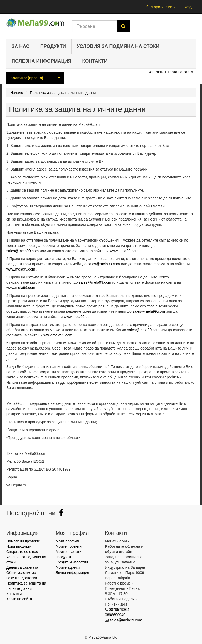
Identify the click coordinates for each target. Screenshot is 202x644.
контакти (156, 72)
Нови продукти (19, 546)
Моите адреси (68, 567)
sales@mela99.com (22, 251)
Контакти (95, 61)
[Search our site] (94, 26)
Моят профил (67, 541)
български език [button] (161, 7)
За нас (21, 46)
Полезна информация (42, 61)
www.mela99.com (124, 251)
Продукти (53, 46)
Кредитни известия (72, 562)
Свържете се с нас (22, 552)
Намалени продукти (23, 541)
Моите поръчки (69, 546)
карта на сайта (180, 72)
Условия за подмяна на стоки (118, 46)
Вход (188, 7)
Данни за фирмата (22, 567)
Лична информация (72, 573)
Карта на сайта (19, 599)
